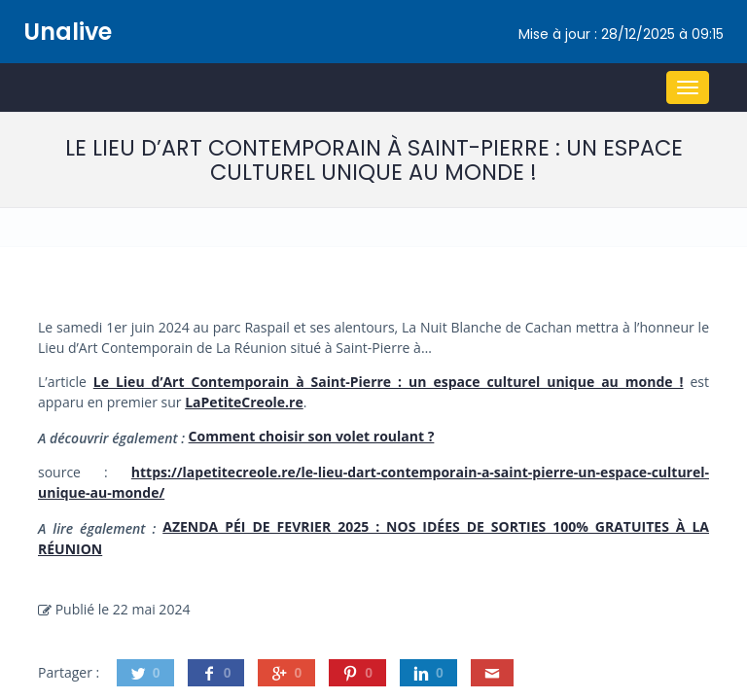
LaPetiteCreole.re (244, 402)
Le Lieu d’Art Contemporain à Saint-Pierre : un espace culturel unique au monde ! (389, 382)
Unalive (68, 32)
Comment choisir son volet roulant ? (312, 436)
